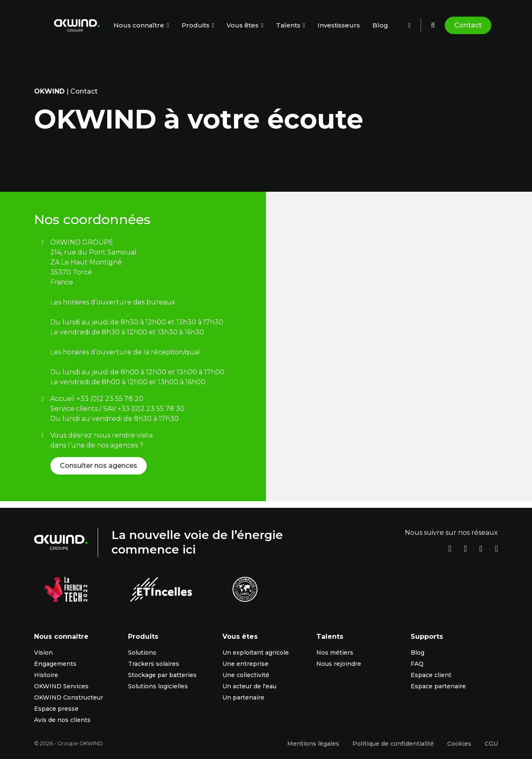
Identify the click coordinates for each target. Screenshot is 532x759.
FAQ (417, 664)
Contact (468, 25)
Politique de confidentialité (393, 744)
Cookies (459, 744)
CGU (491, 744)
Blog (380, 25)
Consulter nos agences (99, 466)
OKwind (49, 91)
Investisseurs (339, 25)
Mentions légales (313, 744)
